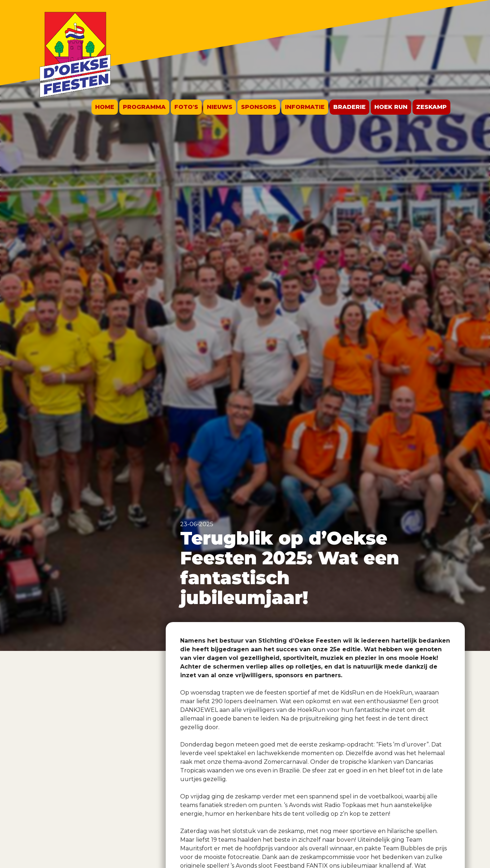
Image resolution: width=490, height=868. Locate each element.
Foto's (186, 107)
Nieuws (220, 107)
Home (105, 107)
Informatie (305, 107)
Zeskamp (431, 107)
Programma (144, 107)
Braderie (349, 107)
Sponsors (259, 107)
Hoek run (391, 107)
